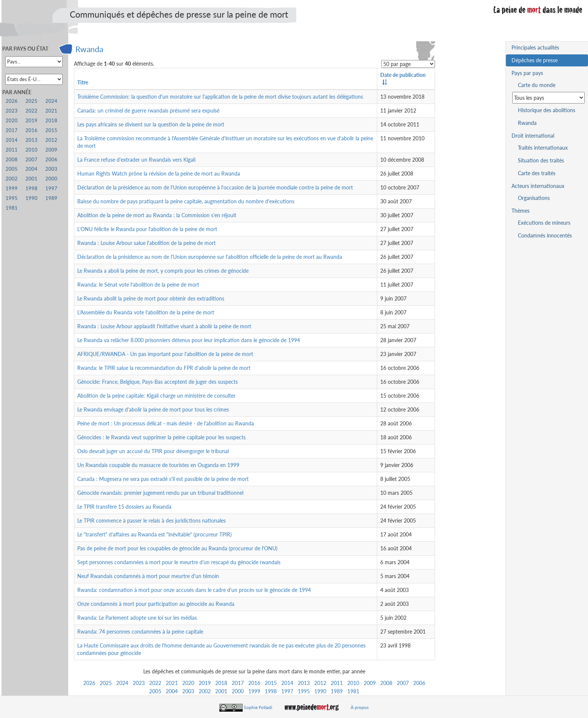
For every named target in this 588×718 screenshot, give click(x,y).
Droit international (533, 136)
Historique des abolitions (547, 110)
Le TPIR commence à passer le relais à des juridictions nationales (151, 520)
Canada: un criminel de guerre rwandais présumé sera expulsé (148, 110)
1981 (353, 691)
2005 (155, 691)
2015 (271, 683)
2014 (287, 683)
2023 (139, 683)
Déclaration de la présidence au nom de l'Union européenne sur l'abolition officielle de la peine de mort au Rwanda (210, 257)
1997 (287, 691)
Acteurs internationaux (538, 186)
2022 (155, 683)
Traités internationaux (543, 148)
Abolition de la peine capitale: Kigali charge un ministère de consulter (156, 396)
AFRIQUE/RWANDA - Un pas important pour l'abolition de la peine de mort (165, 354)
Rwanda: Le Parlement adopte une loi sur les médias (137, 618)
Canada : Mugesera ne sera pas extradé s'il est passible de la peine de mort (163, 479)
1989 (337, 691)
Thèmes (520, 211)
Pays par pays (527, 73)
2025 (106, 683)
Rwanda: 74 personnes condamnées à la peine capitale (140, 632)
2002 (205, 691)
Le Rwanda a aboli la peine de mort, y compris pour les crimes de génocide (163, 271)
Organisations (534, 198)
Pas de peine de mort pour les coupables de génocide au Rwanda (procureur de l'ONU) (177, 548)
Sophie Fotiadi (258, 707)
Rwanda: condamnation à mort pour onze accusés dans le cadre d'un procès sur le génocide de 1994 (194, 590)
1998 (271, 691)
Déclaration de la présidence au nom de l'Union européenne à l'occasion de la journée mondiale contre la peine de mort (215, 187)
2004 (172, 691)
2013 (304, 683)
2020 (188, 683)
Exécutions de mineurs (544, 223)
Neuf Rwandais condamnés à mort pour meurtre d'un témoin (148, 576)
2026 (89, 683)
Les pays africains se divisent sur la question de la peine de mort (151, 124)
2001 (221, 691)
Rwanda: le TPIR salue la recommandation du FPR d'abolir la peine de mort (164, 368)
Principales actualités (535, 47)
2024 (122, 683)
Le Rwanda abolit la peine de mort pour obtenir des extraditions (151, 298)
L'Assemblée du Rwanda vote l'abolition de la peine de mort (146, 312)
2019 (205, 683)
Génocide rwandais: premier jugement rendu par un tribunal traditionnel (160, 493)
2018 (221, 683)
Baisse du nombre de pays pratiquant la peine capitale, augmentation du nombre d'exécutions (186, 201)
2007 (403, 683)
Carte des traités (537, 173)
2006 (419, 683)
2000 (238, 691)
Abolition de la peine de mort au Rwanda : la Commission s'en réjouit (157, 215)
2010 (353, 683)
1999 (254, 691)
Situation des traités (541, 160)
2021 (172, 683)
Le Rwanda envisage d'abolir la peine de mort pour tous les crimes (153, 409)
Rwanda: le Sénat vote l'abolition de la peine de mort (138, 285)
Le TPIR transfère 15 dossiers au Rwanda (124, 507)
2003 (188, 691)
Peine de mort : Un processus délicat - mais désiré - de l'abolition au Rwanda (166, 423)
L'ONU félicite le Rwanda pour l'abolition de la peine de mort (147, 229)
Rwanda (89, 49)
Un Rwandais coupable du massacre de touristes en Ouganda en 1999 (158, 465)
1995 (304, 691)
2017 (238, 683)
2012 (320, 683)
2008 (386, 683)
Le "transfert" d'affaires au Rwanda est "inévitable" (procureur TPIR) (154, 534)
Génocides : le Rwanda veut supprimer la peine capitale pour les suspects (161, 437)
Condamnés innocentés (545, 235)
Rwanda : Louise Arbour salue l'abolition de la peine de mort (146, 243)
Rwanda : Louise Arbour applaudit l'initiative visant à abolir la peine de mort (164, 326)
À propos (360, 707)
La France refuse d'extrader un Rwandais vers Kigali (136, 160)
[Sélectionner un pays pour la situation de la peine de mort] (548, 98)
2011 (337, 683)
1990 (320, 691)
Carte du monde (537, 85)
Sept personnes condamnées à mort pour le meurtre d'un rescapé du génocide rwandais (179, 562)
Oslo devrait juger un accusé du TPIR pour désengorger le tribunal (153, 451)
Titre (83, 82)
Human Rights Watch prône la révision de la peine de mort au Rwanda (159, 173)
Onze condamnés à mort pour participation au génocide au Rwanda (156, 604)
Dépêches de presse (535, 60)
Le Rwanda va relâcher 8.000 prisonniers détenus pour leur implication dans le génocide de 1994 (189, 340)
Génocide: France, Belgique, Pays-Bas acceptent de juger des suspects (157, 382)
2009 (370, 683)
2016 (254, 683)
